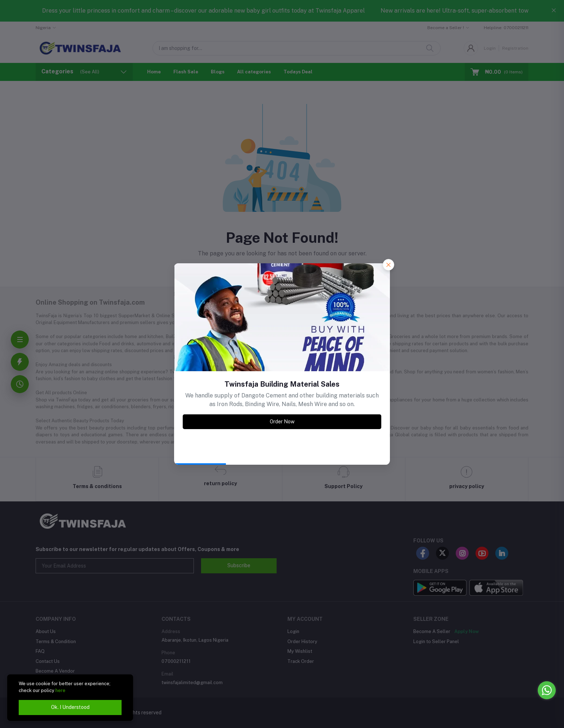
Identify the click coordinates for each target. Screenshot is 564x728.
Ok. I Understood (70, 707)
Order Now (282, 422)
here (60, 690)
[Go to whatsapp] (547, 690)
